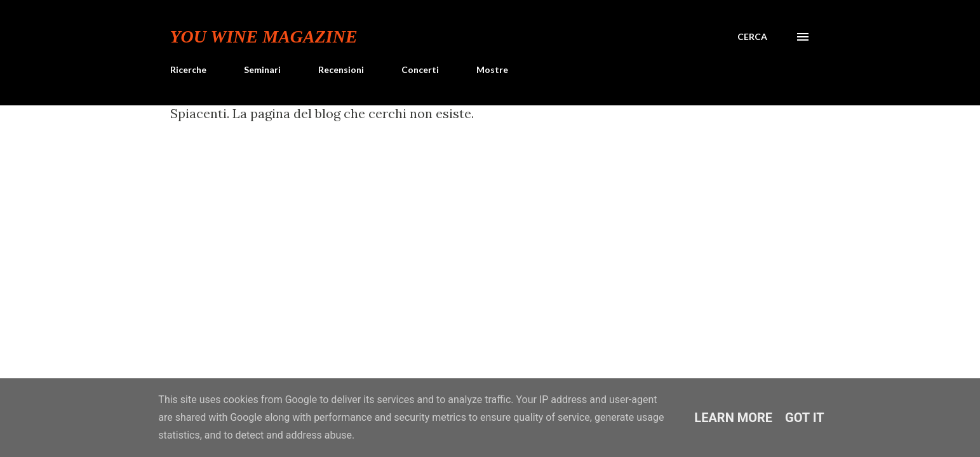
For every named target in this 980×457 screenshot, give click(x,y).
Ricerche (188, 70)
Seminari (262, 70)
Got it (805, 418)
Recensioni (341, 70)
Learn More (733, 418)
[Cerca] (752, 37)
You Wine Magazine (264, 36)
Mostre (492, 70)
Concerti (420, 70)
